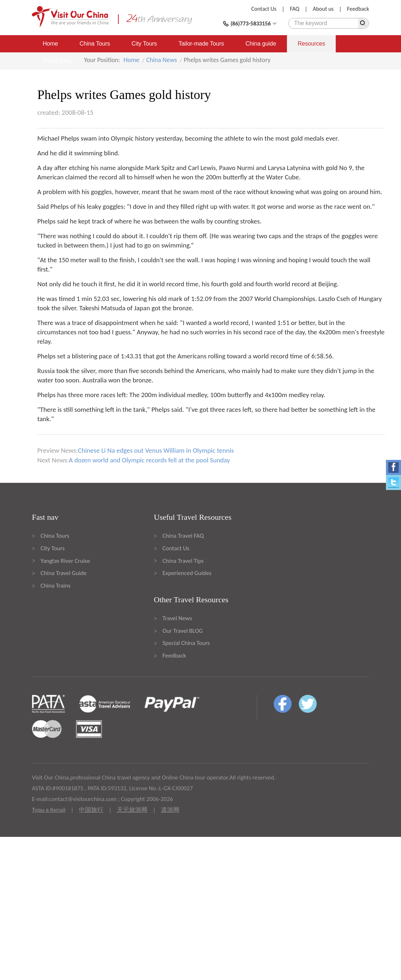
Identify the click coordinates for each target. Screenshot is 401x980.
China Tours (95, 44)
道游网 (170, 810)
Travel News (177, 618)
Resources (311, 44)
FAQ (294, 9)
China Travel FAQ (183, 536)
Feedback (358, 9)
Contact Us (264, 9)
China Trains (55, 586)
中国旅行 (91, 810)
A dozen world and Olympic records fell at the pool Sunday (149, 460)
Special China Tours (186, 643)
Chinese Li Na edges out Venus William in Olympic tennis (156, 450)
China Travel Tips (183, 561)
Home (50, 44)
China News (162, 60)
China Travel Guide (63, 573)
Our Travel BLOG (183, 631)
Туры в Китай (49, 810)
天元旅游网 (132, 810)
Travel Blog (57, 61)
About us (323, 9)
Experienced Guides (187, 573)
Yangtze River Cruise (65, 561)
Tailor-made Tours (201, 44)
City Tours (144, 44)
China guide (261, 44)
